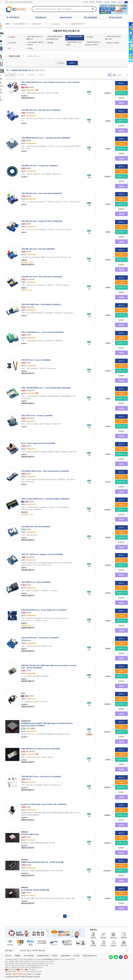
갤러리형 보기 (114, 75)
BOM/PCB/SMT (66, 17)
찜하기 (121, 98)
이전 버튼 (127, 950)
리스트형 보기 (110, 75)
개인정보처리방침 (43, 956)
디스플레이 (11, 37)
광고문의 (77, 956)
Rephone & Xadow (112, 43)
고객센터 (92, 2)
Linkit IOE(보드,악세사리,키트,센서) (35, 43)
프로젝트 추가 (121, 93)
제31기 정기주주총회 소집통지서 (19, 2)
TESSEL (30, 48)
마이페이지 (99, 2)
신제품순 (41, 75)
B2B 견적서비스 (41, 17)
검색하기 (72, 63)
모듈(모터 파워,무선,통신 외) (74, 38)
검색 (93, 9)
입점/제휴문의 (66, 956)
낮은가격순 (21, 75)
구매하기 (121, 88)
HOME (7, 24)
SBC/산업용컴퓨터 (91, 17)
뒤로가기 (123, 13)
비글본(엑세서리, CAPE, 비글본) (74, 43)
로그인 (86, 2)
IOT (9, 48)
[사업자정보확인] (47, 959)
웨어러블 (50, 43)
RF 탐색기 (89, 37)
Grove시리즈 (12, 43)
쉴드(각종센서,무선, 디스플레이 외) (35, 38)
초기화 (61, 63)
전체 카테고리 (14, 17)
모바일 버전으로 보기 (90, 956)
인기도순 (11, 75)
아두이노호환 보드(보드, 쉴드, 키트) (113, 38)
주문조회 (114, 2)
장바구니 (123, 2)
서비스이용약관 (29, 956)
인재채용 (17, 956)
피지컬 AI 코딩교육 (115, 17)
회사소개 (8, 956)
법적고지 (55, 956)
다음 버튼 (127, 951)
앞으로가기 (126, 13)
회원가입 (107, 2)
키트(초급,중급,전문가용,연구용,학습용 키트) (55, 38)
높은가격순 (32, 75)
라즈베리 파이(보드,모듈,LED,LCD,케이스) (93, 43)
